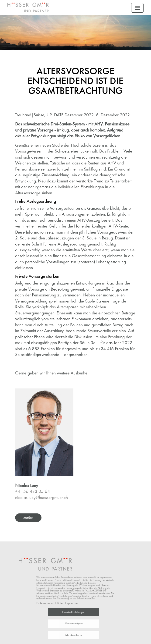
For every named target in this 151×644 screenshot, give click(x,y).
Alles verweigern (74, 623)
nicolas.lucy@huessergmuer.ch (41, 497)
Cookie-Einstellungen (74, 612)
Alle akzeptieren (74, 635)
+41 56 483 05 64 (33, 491)
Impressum (72, 603)
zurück (28, 518)
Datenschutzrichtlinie (50, 603)
